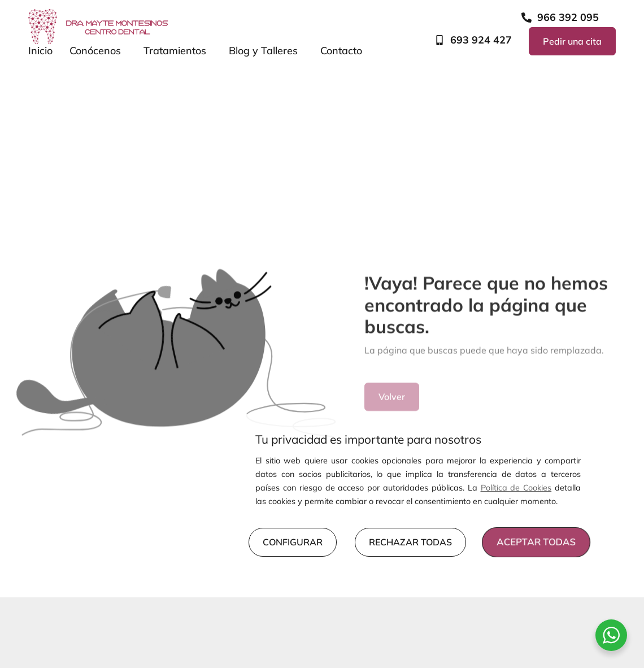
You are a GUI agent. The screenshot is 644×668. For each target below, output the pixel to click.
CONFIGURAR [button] (293, 542)
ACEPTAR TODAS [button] (536, 543)
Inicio (40, 51)
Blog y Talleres (266, 51)
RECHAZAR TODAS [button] (410, 542)
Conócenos (98, 51)
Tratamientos (178, 51)
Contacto (341, 51)
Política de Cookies (516, 488)
